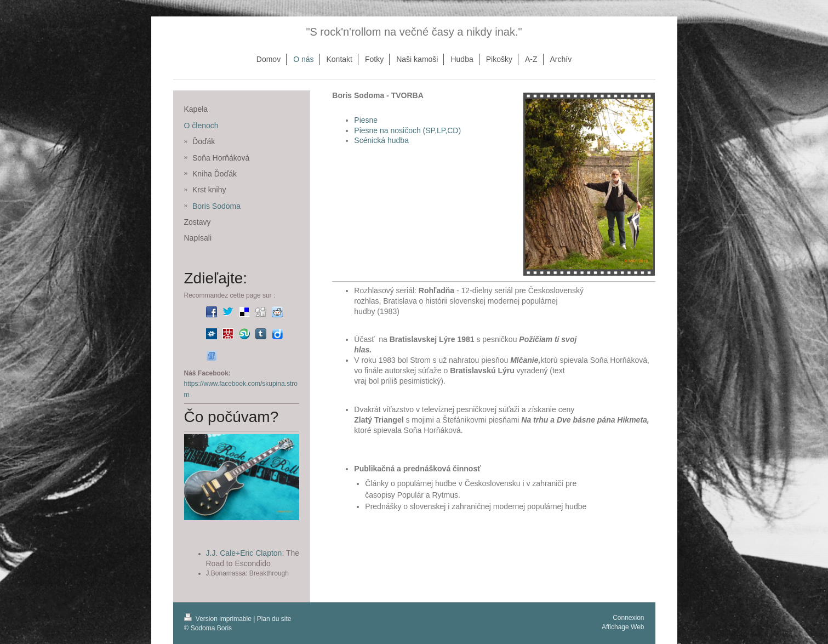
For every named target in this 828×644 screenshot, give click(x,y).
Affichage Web (623, 627)
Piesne (366, 120)
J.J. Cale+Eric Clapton (244, 553)
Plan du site (274, 619)
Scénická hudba (381, 140)
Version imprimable (219, 619)
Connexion (628, 618)
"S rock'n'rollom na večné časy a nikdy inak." (414, 32)
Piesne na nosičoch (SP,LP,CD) (407, 130)
